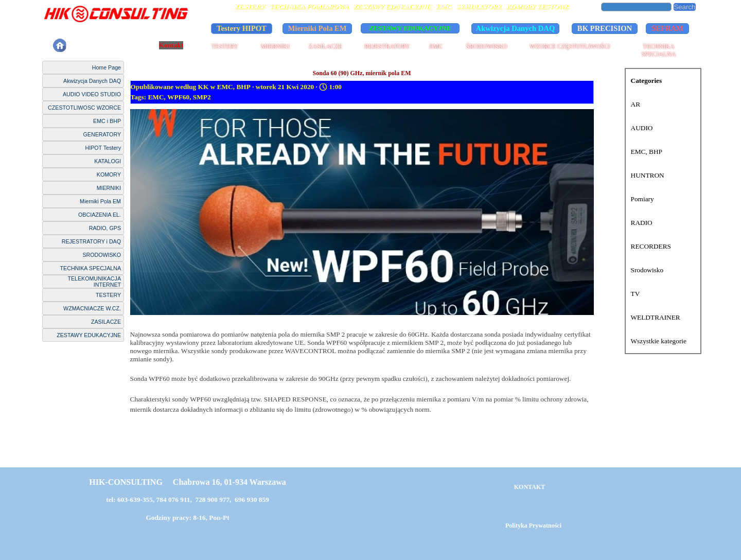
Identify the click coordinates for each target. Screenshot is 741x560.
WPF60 (178, 97)
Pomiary (642, 199)
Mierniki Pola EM (100, 201)
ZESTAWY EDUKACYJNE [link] (410, 28)
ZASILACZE (325, 46)
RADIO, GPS (105, 228)
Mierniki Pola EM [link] (317, 28)
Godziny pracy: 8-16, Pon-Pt (187, 518)
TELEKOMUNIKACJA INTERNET (94, 282)
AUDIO (642, 128)
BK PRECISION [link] (605, 28)
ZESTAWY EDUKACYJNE (89, 335)
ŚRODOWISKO (486, 46)
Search (684, 7)
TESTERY (225, 46)
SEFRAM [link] (667, 28)
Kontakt (171, 45)
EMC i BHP (107, 121)
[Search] (637, 7)
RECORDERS (651, 246)
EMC (436, 46)
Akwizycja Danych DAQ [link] (516, 28)
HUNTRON (648, 175)
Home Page (107, 67)
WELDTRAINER (656, 317)
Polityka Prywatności (108, 45)
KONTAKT (530, 487)
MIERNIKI (275, 46)
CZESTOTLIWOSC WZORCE (84, 108)
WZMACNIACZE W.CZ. (92, 308)
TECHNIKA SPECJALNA (659, 50)
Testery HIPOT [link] (242, 28)
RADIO (642, 223)
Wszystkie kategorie (659, 341)
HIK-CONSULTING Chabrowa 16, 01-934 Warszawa (187, 482)
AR (636, 104)
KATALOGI (108, 161)
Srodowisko (647, 270)
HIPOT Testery (103, 148)
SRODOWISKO (102, 255)
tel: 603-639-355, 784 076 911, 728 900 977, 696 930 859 (188, 500)
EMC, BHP (647, 152)
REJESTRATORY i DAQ (91, 241)
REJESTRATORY (387, 46)
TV (636, 294)
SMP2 (202, 97)
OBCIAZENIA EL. (100, 215)
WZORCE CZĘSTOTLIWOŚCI (570, 46)
